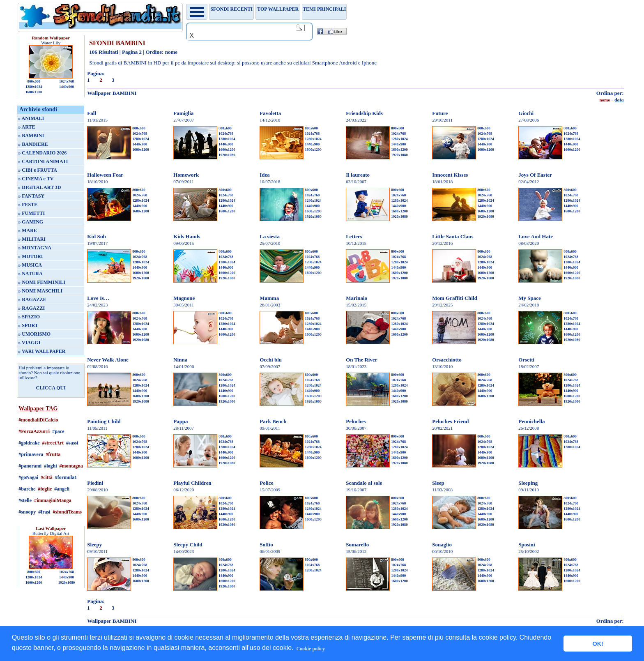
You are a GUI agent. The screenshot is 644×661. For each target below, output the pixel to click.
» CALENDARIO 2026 (42, 153)
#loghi (50, 466)
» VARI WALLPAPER (42, 351)
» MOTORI (30, 256)
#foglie (45, 489)
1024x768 (67, 81)
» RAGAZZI (31, 308)
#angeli (62, 489)
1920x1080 (67, 583)
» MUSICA (30, 265)
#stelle (25, 500)
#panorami (30, 466)
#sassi (72, 443)
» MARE (28, 230)
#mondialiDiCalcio (38, 420)
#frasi (44, 512)
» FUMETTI (31, 213)
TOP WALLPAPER (278, 9)
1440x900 (67, 87)
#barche (27, 489)
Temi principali (324, 9)
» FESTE (28, 205)
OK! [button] (598, 644)
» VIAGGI (29, 343)
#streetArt (53, 443)
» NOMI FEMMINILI (42, 282)
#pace (58, 431)
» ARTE (26, 127)
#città (47, 477)
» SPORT (28, 325)
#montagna (71, 466)
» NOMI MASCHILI (40, 291)
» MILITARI (32, 239)
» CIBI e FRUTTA (38, 170)
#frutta (53, 454)
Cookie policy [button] (310, 649)
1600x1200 (34, 92)
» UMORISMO (34, 334)
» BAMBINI (31, 136)
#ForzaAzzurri (34, 431)
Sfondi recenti (231, 9)
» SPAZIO (29, 317)
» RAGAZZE (32, 299)
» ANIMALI (31, 118)
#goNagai (28, 477)
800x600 (34, 81)
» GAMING (31, 222)
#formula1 (66, 477)
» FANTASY (31, 196)
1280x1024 (34, 87)
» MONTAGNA (35, 248)
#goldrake (29, 443)
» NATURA (30, 274)
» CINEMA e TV (36, 179)
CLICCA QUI (51, 388)
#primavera (31, 454)
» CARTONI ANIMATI (43, 161)
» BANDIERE (33, 144)
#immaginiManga (53, 500)
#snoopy (27, 512)
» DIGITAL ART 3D (39, 187)
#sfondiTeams (67, 512)
